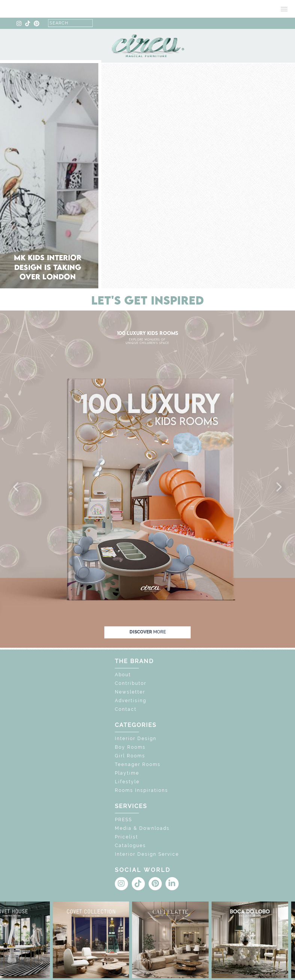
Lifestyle (127, 782)
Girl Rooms (130, 756)
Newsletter (130, 692)
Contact (126, 709)
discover (148, 632)
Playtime (127, 773)
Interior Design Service (147, 854)
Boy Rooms (130, 747)
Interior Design (136, 739)
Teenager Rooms (138, 764)
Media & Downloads (142, 828)
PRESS (123, 820)
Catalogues (130, 846)
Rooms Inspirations (141, 790)
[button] (17, 487)
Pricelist (126, 837)
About (123, 675)
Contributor (131, 683)
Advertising (131, 701)
